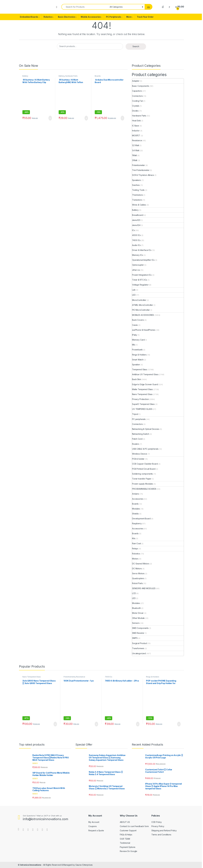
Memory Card (138, 340)
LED (134, 295)
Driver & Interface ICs (142, 250)
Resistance (137, 140)
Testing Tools (138, 190)
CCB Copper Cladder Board (145, 464)
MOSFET (136, 135)
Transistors (137, 200)
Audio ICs (136, 245)
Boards (98, 76)
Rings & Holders (139, 355)
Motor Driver (138, 613)
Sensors (136, 623)
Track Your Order (145, 17)
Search (136, 46)
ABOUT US (125, 822)
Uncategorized (139, 653)
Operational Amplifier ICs (143, 260)
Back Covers (138, 320)
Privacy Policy (158, 826)
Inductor (136, 131)
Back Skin (137, 379)
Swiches (136, 185)
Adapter (136, 81)
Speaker (136, 365)
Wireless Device (140, 454)
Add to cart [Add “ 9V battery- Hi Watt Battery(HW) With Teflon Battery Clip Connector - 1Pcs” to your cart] (86, 118)
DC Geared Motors (141, 564)
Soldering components (142, 474)
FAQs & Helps (126, 835)
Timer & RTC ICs (140, 280)
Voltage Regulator (140, 285)
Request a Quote (96, 830)
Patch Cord (137, 439)
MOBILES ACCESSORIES (143, 315)
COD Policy (157, 822)
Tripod (135, 414)
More (129, 17)
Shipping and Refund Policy (164, 830)
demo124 (136, 225)
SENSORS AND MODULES (144, 588)
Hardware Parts (71, 76)
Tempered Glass (140, 369)
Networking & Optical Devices (146, 429)
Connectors (137, 96)
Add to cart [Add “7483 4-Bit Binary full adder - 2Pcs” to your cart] (138, 724)
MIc (134, 345)
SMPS (135, 638)
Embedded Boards (29, 17)
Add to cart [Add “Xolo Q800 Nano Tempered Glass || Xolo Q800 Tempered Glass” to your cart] (55, 724)
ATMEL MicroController (143, 305)
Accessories (138, 499)
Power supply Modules (143, 484)
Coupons (93, 826)
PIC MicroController (141, 310)
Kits (134, 538)
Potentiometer (139, 165)
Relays (135, 549)
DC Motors (137, 569)
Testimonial (125, 843)
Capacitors (137, 91)
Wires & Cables (139, 205)
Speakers (137, 180)
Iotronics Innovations (31, 865)
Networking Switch (141, 434)
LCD (134, 593)
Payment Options (128, 847)
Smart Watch (138, 360)
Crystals (136, 106)
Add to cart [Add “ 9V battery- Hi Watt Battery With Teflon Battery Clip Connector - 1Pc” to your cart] (50, 118)
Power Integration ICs (142, 275)
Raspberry (137, 523)
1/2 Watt (136, 145)
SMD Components (140, 628)
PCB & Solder (138, 459)
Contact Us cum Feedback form (134, 826)
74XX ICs (136, 240)
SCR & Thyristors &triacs (143, 175)
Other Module (138, 618)
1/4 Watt (136, 150)
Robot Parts (137, 583)
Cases (135, 325)
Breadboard (138, 215)
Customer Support (128, 830)
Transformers (138, 648)
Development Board (141, 519)
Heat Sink (136, 121)
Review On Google (128, 851)
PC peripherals (139, 419)
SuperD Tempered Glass (143, 404)
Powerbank (137, 350)
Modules (136, 509)
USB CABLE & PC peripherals (145, 449)
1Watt (134, 155)
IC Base (136, 126)
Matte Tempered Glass (142, 389)
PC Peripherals (113, 17)
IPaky (135, 335)
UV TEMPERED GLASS (142, 409)
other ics (136, 270)
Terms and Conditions (161, 835)
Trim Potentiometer (141, 170)
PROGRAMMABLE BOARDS (144, 489)
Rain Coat (136, 543)
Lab (134, 290)
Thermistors (137, 195)
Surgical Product (140, 643)
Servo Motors (138, 573)
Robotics (48, 17)
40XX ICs (136, 235)
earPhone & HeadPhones (144, 330)
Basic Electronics (67, 17)
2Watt (135, 160)
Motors (135, 559)
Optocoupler (138, 265)
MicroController (139, 300)
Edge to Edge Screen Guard (145, 384)
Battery (25, 76)
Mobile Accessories (91, 17)
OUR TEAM (125, 839)
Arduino (136, 494)
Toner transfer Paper (142, 479)
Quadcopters (138, 578)
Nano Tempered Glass (142, 394)
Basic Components (141, 86)
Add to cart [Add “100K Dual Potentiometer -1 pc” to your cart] (96, 724)
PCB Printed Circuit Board (144, 469)
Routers (136, 444)
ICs (134, 230)
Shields (135, 514)
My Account (94, 822)
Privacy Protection (140, 399)
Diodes (135, 111)
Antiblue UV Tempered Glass (145, 374)
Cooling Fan (138, 101)
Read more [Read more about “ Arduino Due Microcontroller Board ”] (122, 118)
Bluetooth (136, 608)
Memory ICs (138, 255)
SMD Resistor (138, 633)
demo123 (136, 220)
